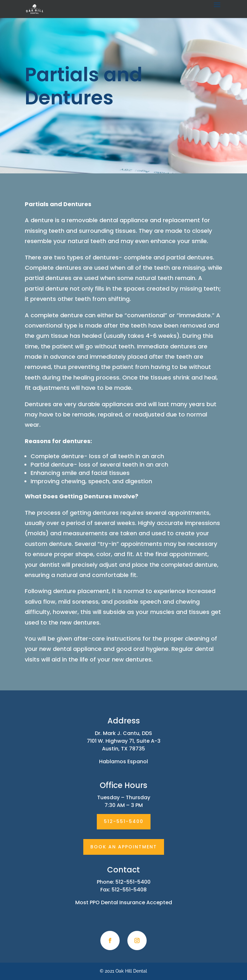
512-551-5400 (124, 821)
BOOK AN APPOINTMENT (124, 847)
